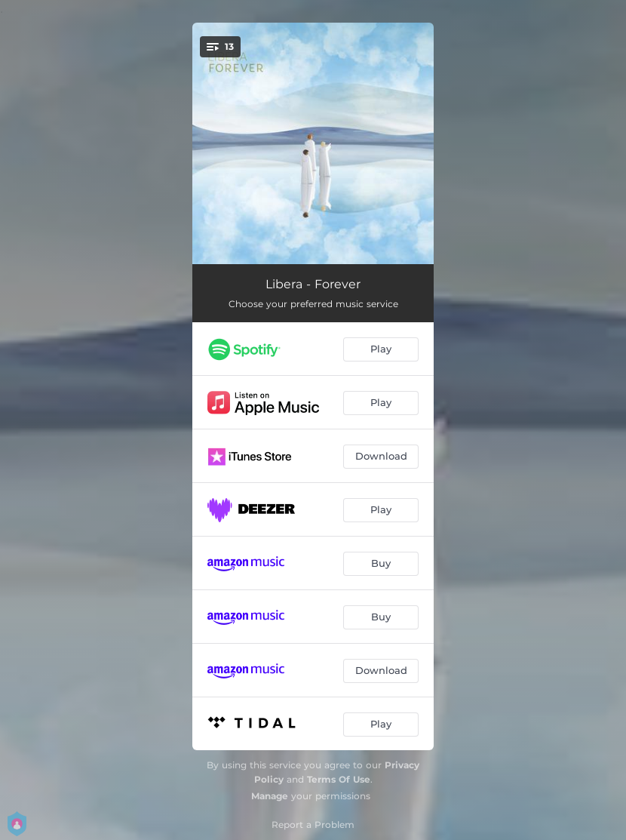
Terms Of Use (339, 779)
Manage (270, 796)
